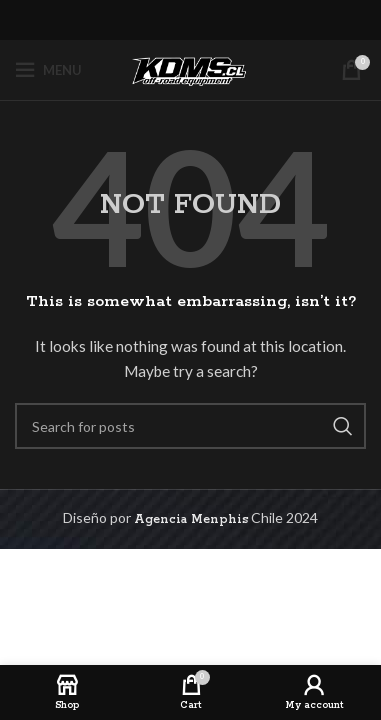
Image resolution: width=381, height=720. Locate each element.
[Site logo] (191, 69)
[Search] (190, 426)
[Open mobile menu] (48, 70)
